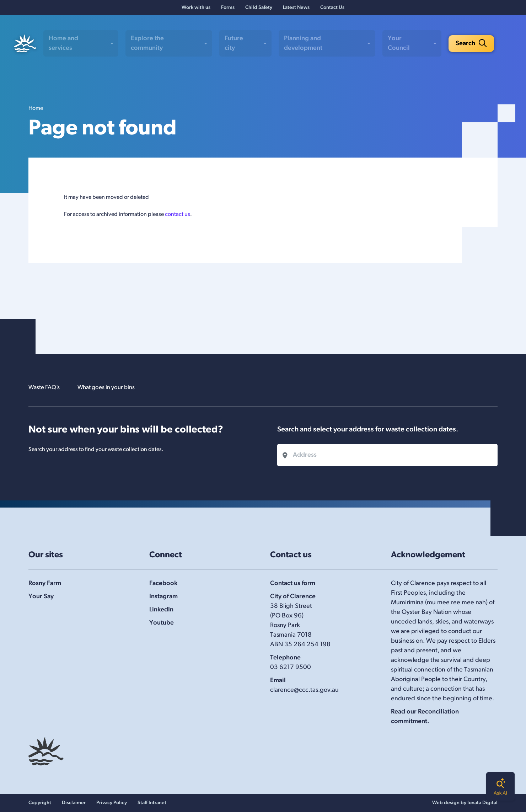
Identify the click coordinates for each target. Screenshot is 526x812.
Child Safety (259, 9)
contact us (178, 217)
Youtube (162, 623)
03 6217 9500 (291, 667)
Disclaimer (74, 803)
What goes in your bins (112, 388)
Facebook (163, 583)
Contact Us (332, 9)
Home (36, 111)
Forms (228, 9)
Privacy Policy (112, 803)
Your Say (41, 597)
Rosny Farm (45, 583)
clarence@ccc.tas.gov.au (304, 690)
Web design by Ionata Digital (465, 803)
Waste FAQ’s (46, 388)
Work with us (196, 9)
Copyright (40, 803)
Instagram (163, 597)
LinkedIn (161, 610)
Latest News (296, 9)
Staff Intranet (152, 803)
